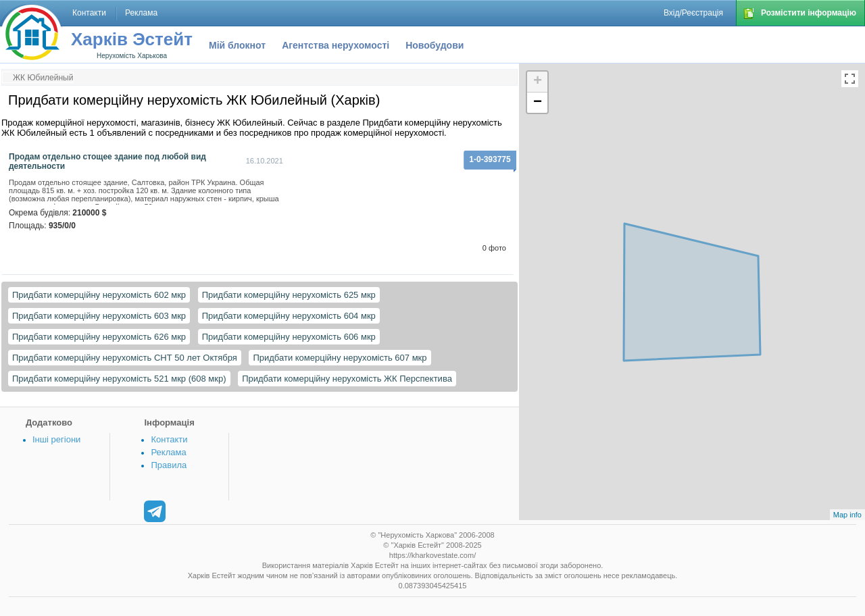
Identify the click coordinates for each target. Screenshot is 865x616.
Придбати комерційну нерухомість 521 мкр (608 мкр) (119, 379)
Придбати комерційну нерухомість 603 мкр (99, 316)
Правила (169, 465)
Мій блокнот (237, 45)
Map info (847, 515)
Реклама (168, 452)
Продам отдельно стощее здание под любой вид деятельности (107, 161)
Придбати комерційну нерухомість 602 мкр (99, 295)
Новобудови (435, 45)
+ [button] (538, 82)
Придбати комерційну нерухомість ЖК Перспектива (347, 379)
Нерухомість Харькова (132, 56)
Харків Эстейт (132, 39)
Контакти (169, 439)
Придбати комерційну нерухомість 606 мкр (289, 337)
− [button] (538, 103)
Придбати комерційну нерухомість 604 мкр (289, 316)
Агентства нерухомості (336, 45)
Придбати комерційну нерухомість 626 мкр (99, 337)
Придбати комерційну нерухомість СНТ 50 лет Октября (125, 358)
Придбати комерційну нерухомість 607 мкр (340, 358)
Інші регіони (56, 439)
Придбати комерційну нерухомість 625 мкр (289, 295)
